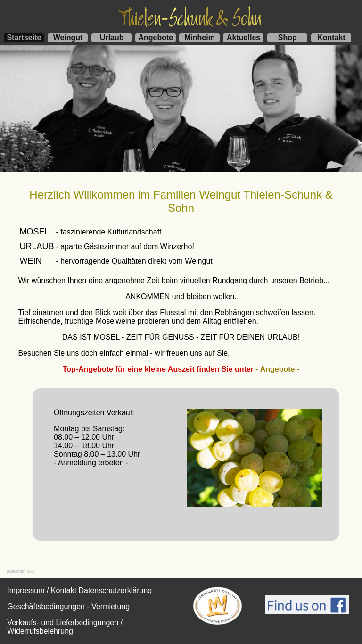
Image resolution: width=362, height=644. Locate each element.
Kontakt (331, 38)
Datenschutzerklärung (115, 590)
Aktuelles (243, 38)
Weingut (68, 38)
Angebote (156, 38)
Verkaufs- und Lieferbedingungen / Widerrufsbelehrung (65, 627)
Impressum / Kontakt (42, 590)
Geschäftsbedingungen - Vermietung (68, 606)
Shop (288, 38)
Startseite (24, 38)
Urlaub (112, 38)
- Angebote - (278, 369)
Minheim (200, 38)
